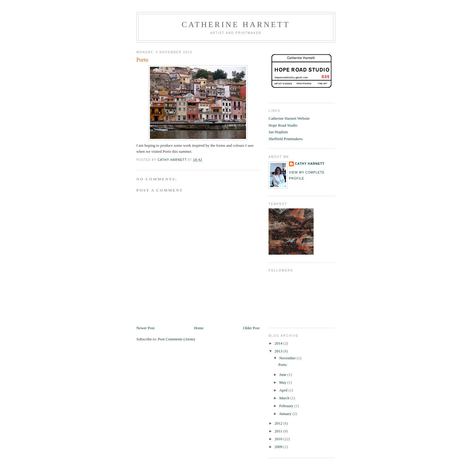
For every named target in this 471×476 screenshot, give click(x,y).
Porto (282, 365)
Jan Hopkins (278, 132)
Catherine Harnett (236, 25)
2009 (279, 447)
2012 (279, 423)
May (283, 382)
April (284, 390)
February (287, 406)
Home (199, 328)
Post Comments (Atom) (177, 339)
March (285, 398)
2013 (279, 351)
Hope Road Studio (283, 125)
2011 (279, 431)
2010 (279, 439)
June (283, 375)
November (288, 358)
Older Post (251, 328)
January (286, 414)
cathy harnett (310, 164)
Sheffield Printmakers (286, 139)
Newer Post (145, 328)
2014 (279, 343)
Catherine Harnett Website (289, 118)
